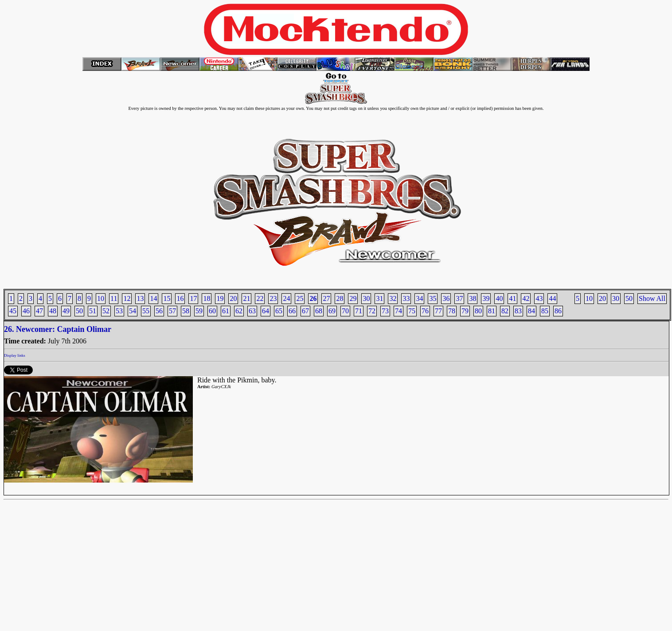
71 (359, 311)
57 (172, 311)
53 (119, 311)
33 (406, 298)
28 (340, 298)
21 (246, 298)
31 (379, 298)
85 (545, 311)
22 (260, 298)
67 (305, 311)
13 (140, 298)
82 (505, 311)
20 (602, 298)
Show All (652, 298)
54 (133, 311)
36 (446, 298)
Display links (15, 355)
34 (419, 298)
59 (199, 311)
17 (193, 298)
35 (433, 298)
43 (539, 298)
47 (39, 311)
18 (207, 298)
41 (512, 298)
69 (332, 311)
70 (345, 311)
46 (26, 311)
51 (93, 311)
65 (279, 311)
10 (589, 298)
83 (518, 311)
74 (399, 311)
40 (499, 298)
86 (558, 311)
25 (300, 298)
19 (220, 298)
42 (526, 298)
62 (239, 311)
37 (459, 298)
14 (153, 298)
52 (106, 311)
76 (425, 311)
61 (226, 311)
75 (412, 311)
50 (629, 298)
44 (552, 298)
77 (438, 311)
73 (385, 311)
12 (127, 298)
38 (473, 298)
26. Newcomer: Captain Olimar (58, 329)
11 (114, 298)
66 (292, 311)
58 (186, 311)
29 (353, 298)
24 (286, 298)
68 (319, 311)
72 (372, 311)
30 (616, 298)
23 (273, 298)
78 (452, 311)
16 (180, 298)
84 (531, 311)
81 (492, 311)
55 (146, 311)
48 (53, 311)
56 (159, 311)
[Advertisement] (336, 565)
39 (486, 298)
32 (393, 298)
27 (326, 298)
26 (313, 298)
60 (212, 311)
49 (66, 311)
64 (266, 311)
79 (465, 311)
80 (478, 311)
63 (252, 311)
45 (13, 311)
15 (167, 298)
